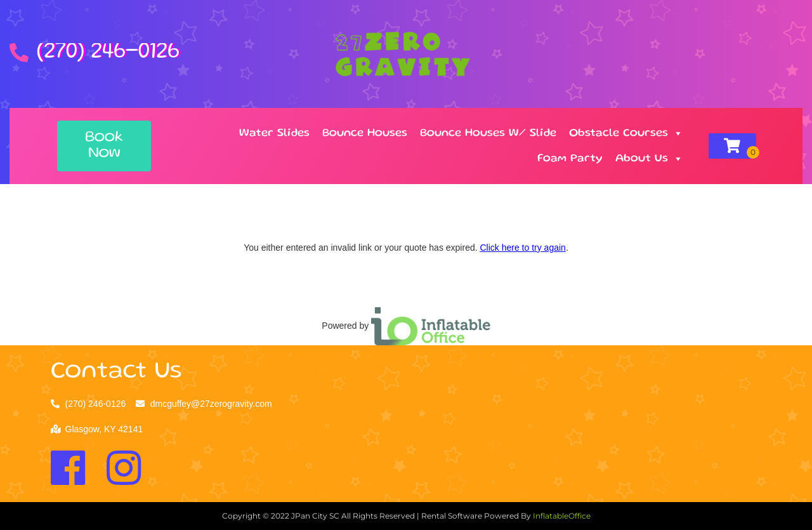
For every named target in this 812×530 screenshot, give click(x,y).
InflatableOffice (562, 516)
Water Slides (274, 133)
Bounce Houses (365, 133)
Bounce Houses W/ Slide (488, 133)
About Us (649, 159)
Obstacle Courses (626, 133)
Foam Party (570, 159)
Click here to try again (522, 248)
